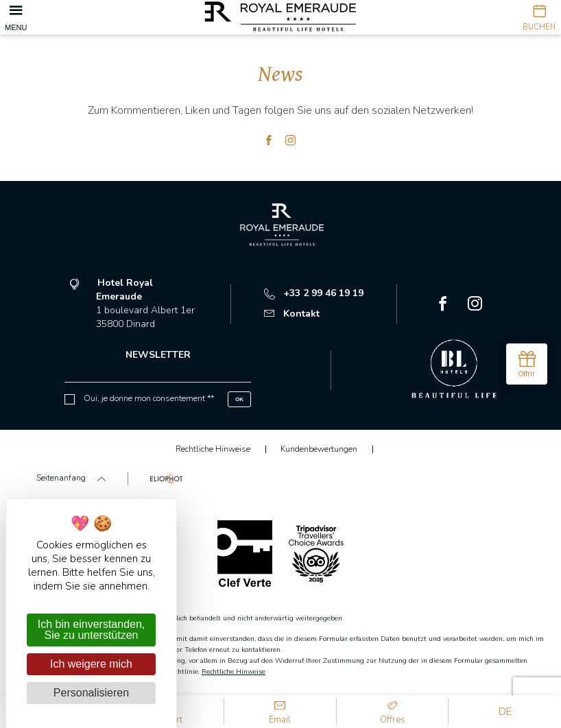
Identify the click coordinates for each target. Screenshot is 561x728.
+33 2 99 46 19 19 (314, 293)
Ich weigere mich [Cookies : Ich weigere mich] (91, 664)
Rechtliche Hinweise (234, 672)
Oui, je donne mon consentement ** (149, 398)
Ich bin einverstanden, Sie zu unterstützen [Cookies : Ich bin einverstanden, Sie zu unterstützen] (92, 630)
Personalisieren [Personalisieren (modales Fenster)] (91, 693)
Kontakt (292, 314)
